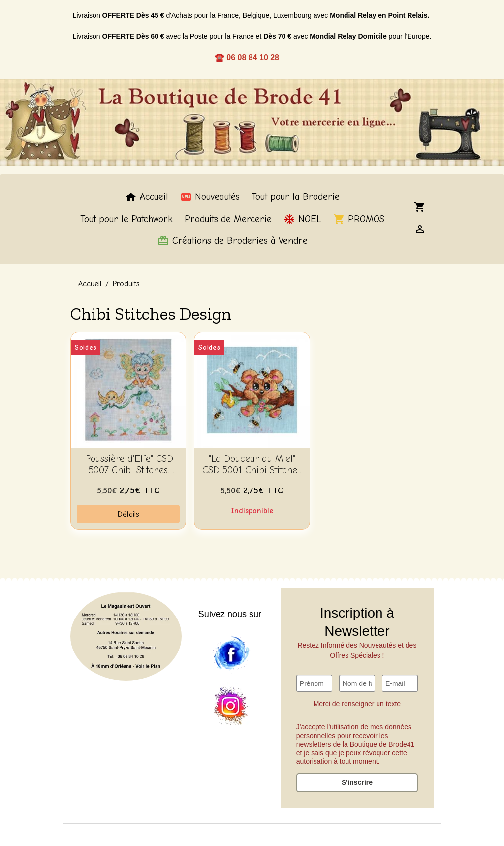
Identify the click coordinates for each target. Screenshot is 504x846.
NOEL (302, 219)
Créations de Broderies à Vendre (233, 241)
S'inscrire (357, 782)
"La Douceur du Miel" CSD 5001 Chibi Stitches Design (252, 465)
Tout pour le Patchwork (126, 219)
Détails (128, 514)
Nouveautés (210, 197)
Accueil (147, 197)
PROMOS (359, 219)
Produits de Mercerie (228, 219)
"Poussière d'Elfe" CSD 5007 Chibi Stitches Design (128, 465)
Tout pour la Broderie (296, 197)
